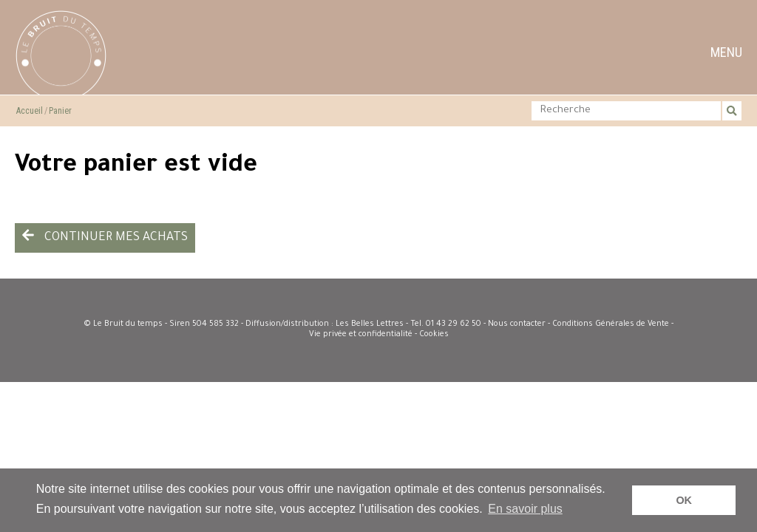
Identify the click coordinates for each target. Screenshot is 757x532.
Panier (60, 111)
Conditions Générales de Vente (611, 324)
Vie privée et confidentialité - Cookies (379, 335)
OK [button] (684, 500)
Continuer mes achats (105, 236)
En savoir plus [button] (525, 509)
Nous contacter (517, 324)
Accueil (30, 111)
